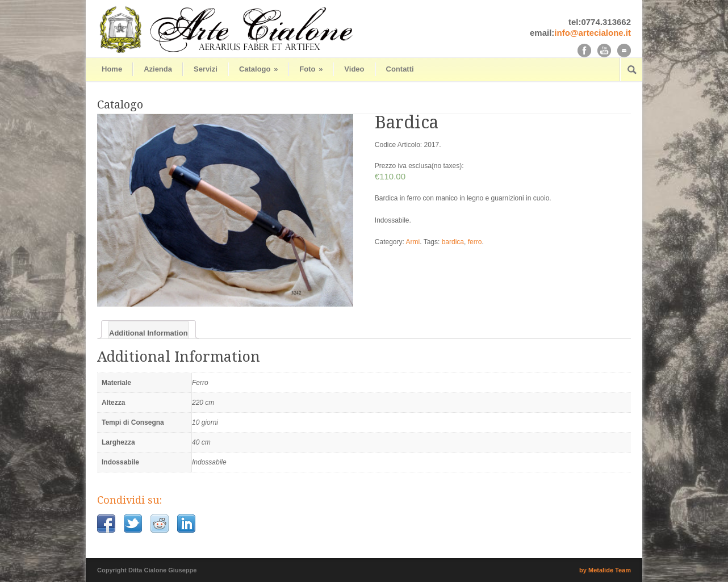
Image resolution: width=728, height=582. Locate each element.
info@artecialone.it (593, 33)
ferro (475, 242)
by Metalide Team (605, 570)
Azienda (158, 69)
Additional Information (148, 333)
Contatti (400, 69)
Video (354, 69)
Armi (413, 242)
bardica (453, 242)
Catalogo (258, 69)
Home (112, 69)
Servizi (206, 69)
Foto (311, 69)
